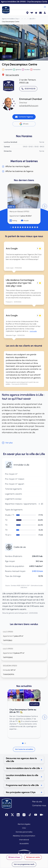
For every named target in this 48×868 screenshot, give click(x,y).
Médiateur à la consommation (24, 836)
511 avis (24, 124)
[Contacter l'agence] (24, 117)
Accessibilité (24, 844)
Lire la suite (33, 331)
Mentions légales (24, 824)
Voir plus (7, 443)
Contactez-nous (39, 805)
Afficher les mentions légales (16, 166)
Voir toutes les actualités (24, 749)
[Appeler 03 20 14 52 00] (28, 89)
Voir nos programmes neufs (24, 864)
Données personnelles (24, 832)
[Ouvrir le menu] (45, 7)
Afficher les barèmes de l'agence (18, 171)
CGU (24, 828)
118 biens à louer (14, 857)
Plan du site (37, 802)
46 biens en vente (33, 857)
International (24, 840)
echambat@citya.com (29, 106)
